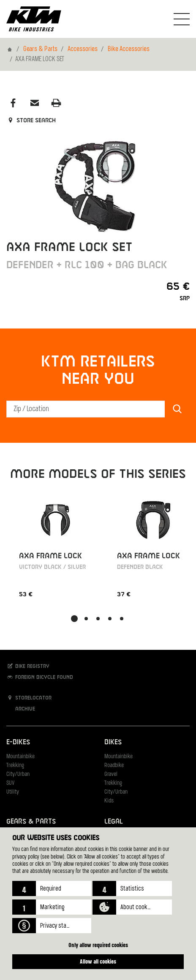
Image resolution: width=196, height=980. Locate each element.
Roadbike (114, 766)
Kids (109, 801)
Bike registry (28, 666)
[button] (52, 888)
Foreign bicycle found (40, 677)
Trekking (15, 766)
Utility (13, 792)
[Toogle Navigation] (182, 19)
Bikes (113, 742)
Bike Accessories (129, 49)
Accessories (83, 49)
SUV (10, 783)
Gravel (111, 774)
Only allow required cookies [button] (98, 945)
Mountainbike (20, 757)
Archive (21, 709)
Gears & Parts (40, 49)
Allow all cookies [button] (98, 961)
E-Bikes (18, 742)
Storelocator (29, 698)
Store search (31, 121)
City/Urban (18, 774)
